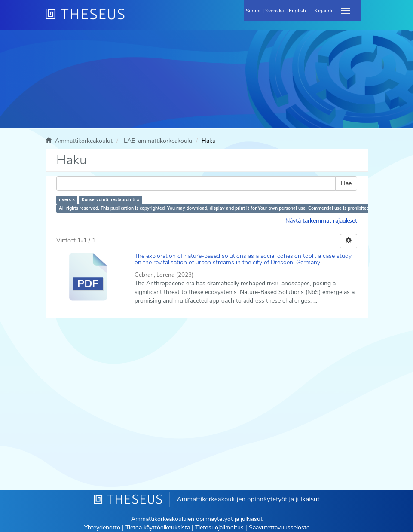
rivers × (67, 200)
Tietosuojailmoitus (219, 527)
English (297, 11)
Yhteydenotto (102, 527)
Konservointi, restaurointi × (110, 200)
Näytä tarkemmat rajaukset (321, 221)
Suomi (253, 11)
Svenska (275, 11)
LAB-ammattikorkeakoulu (158, 141)
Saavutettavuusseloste (279, 527)
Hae (346, 183)
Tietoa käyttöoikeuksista (158, 527)
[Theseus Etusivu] (132, 19)
